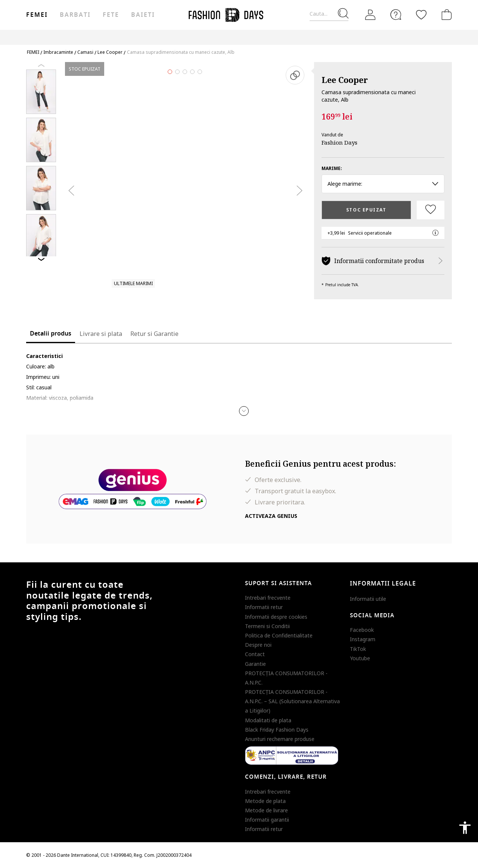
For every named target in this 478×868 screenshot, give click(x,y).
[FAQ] (396, 15)
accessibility (465, 828)
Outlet (372, 37)
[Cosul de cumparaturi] (445, 15)
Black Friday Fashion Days (277, 730)
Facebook (362, 630)
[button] (244, 411)
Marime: (332, 168)
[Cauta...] (329, 14)
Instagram (363, 639)
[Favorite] (421, 15)
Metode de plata (265, 801)
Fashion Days (339, 142)
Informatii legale (383, 584)
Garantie (255, 664)
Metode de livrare (266, 810)
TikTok (358, 649)
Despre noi (258, 645)
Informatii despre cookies (276, 617)
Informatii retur (264, 607)
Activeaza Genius (271, 516)
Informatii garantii (267, 820)
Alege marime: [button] (383, 184)
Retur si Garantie (154, 334)
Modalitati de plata (268, 720)
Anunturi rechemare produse (280, 739)
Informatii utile (368, 599)
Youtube (360, 658)
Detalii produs (51, 334)
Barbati (75, 15)
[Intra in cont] (370, 15)
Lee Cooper (345, 80)
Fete (111, 15)
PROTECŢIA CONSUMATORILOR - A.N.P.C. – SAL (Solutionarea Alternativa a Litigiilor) (292, 701)
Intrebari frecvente (268, 598)
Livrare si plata (101, 334)
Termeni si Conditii (267, 626)
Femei (37, 15)
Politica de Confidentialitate (279, 635)
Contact (255, 654)
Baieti (143, 15)
